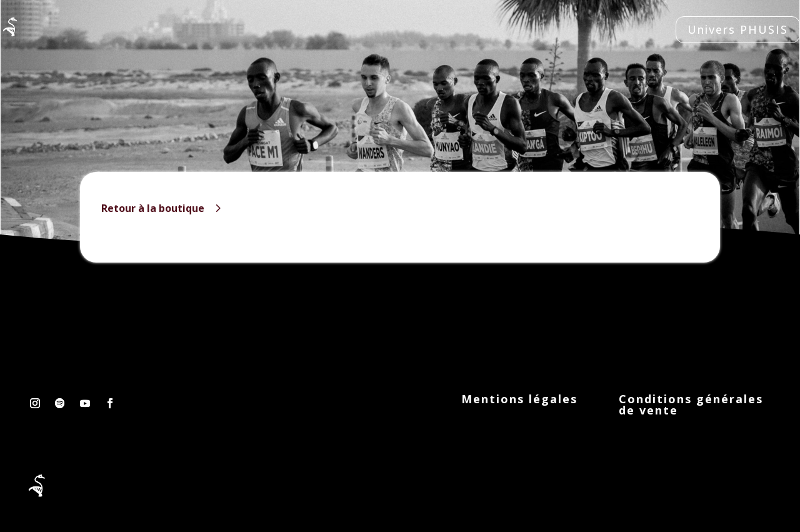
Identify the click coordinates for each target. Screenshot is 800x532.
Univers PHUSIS (738, 29)
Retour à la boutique (153, 208)
